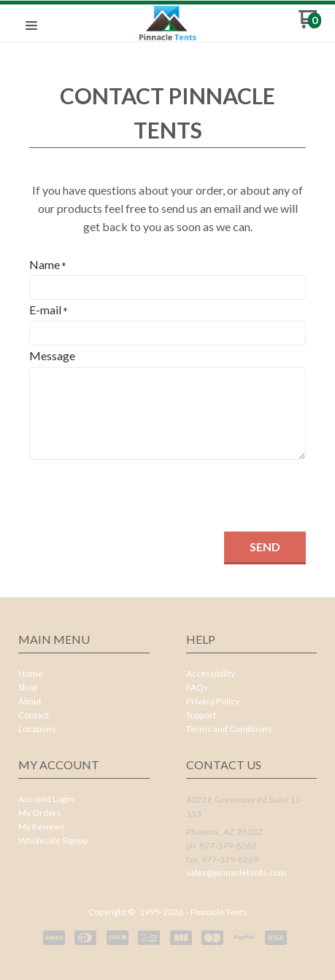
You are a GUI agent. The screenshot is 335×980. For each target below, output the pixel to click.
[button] (31, 26)
